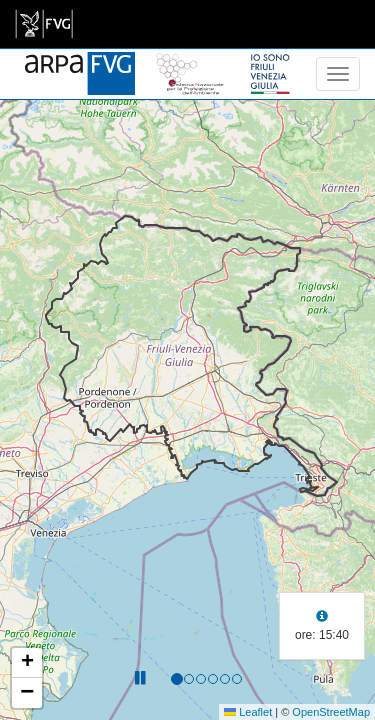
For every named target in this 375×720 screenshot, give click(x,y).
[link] (44, 24)
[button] (27, 663)
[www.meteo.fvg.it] (80, 62)
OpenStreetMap (331, 712)
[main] (44, 24)
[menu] (338, 74)
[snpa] (190, 62)
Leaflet (248, 712)
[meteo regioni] (5, 74)
